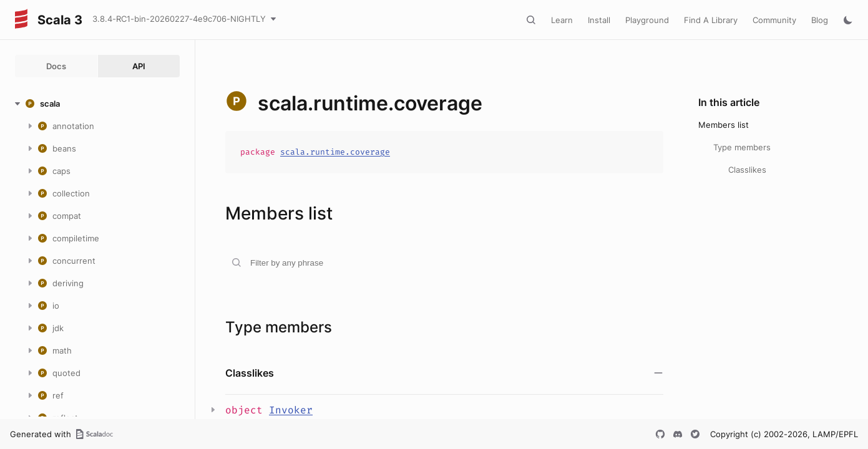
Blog (820, 20)
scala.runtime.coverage (335, 152)
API (139, 66)
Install (599, 20)
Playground (647, 20)
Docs (56, 66)
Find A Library (711, 20)
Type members (742, 147)
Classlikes (747, 170)
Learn (562, 20)
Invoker (291, 410)
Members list (724, 125)
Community (774, 20)
